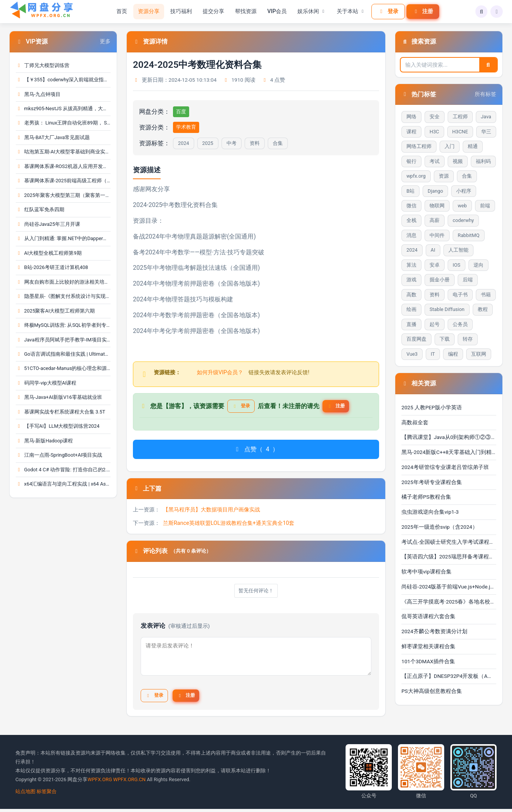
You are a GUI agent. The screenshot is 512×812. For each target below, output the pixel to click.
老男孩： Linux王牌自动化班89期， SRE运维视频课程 (63, 123)
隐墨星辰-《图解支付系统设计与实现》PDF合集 (63, 296)
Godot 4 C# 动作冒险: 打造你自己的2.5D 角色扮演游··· (63, 470)
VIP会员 (274, 11)
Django (435, 191)
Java (486, 117)
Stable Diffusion (447, 309)
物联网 (437, 206)
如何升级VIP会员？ (220, 372)
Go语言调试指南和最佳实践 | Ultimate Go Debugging (63, 354)
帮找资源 (243, 11)
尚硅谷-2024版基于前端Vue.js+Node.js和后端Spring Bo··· (449, 587)
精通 (473, 146)
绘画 (411, 309)
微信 (411, 206)
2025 (208, 143)
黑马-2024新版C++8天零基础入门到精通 (449, 452)
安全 (435, 117)
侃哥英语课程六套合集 (428, 616)
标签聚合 (47, 794)
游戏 (411, 280)
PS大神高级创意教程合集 (432, 691)
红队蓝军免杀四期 (40, 209)
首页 (119, 11)
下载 (445, 339)
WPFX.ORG (100, 782)
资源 (444, 176)
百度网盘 (416, 339)
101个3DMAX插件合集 (428, 661)
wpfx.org (416, 176)
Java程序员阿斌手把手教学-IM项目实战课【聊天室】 (63, 340)
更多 (105, 41)
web (462, 206)
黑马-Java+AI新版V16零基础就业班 (59, 397)
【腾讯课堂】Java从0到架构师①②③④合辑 (449, 437)
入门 (450, 146)
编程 (453, 354)
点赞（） (256, 452)
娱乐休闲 (309, 11)
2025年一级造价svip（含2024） (440, 527)
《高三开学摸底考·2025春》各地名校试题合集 (449, 602)
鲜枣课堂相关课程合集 (428, 646)
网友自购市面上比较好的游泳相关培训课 (63, 282)
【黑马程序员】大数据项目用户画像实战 (212, 512)
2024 (184, 143)
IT (433, 354)
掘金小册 (440, 280)
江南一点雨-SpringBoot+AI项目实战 (59, 455)
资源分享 (146, 11)
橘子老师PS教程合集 (426, 497)
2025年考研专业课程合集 (432, 482)
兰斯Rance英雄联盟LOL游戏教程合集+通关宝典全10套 (229, 525)
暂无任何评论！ (256, 593)
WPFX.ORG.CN (129, 782)
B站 (410, 191)
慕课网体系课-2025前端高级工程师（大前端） (63, 181)
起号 (435, 324)
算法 (411, 265)
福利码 (483, 161)
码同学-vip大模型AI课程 (46, 383)
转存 (468, 339)
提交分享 (211, 11)
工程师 (460, 117)
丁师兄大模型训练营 (43, 65)
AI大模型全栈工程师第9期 (49, 253)
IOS (457, 265)
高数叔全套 (415, 422)
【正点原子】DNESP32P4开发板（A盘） (449, 676)
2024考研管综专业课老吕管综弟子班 (445, 467)
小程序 (464, 191)
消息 (411, 235)
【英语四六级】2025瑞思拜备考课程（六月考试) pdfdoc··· (449, 556)
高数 (411, 295)
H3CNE (460, 132)
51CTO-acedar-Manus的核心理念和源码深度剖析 (63, 368)
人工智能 (458, 250)
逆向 (478, 265)
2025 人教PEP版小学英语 (432, 407)
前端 (485, 206)
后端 (468, 280)
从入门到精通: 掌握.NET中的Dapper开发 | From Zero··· (63, 238)
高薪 (435, 220)
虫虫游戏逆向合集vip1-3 (430, 512)
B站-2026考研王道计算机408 (52, 267)
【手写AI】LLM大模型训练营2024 (58, 426)
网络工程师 (419, 146)
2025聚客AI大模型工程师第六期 (55, 311)
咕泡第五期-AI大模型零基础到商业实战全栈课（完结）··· (63, 152)
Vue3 (412, 354)
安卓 (435, 265)
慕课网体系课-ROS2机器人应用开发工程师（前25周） (63, 166)
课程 (411, 132)
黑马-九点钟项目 (38, 94)
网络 (411, 117)
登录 (386, 11)
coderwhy (463, 220)
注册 (421, 11)
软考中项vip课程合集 (426, 572)
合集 (278, 143)
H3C (434, 132)
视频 (458, 161)
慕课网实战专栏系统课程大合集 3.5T (60, 412)
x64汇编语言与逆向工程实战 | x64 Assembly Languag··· (63, 484)
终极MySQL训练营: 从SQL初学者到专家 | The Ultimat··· (63, 325)
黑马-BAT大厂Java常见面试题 (53, 137)
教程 (483, 309)
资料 (255, 143)
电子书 (460, 295)
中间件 (437, 235)
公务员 (460, 324)
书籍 (486, 295)
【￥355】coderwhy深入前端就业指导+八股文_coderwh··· (63, 80)
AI (433, 250)
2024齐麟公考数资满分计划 (434, 631)
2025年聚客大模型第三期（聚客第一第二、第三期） (63, 195)
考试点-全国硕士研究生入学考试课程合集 (449, 542)
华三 (486, 132)
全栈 (411, 220)
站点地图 (25, 794)
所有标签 (485, 94)
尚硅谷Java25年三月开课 (48, 224)
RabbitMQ (469, 235)
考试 (435, 161)
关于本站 (349, 11)
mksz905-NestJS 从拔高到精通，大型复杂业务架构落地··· (63, 108)
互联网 (479, 354)
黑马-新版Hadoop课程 (44, 441)
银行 (411, 161)
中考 (232, 143)
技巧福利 (178, 11)
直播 (411, 324)
